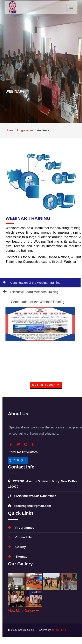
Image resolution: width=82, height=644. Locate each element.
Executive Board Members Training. (31, 292)
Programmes (25, 130)
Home (9, 130)
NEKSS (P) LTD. (61, 630)
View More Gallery (23, 611)
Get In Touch (46, 385)
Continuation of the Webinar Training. (32, 282)
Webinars (43, 130)
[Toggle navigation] (71, 7)
